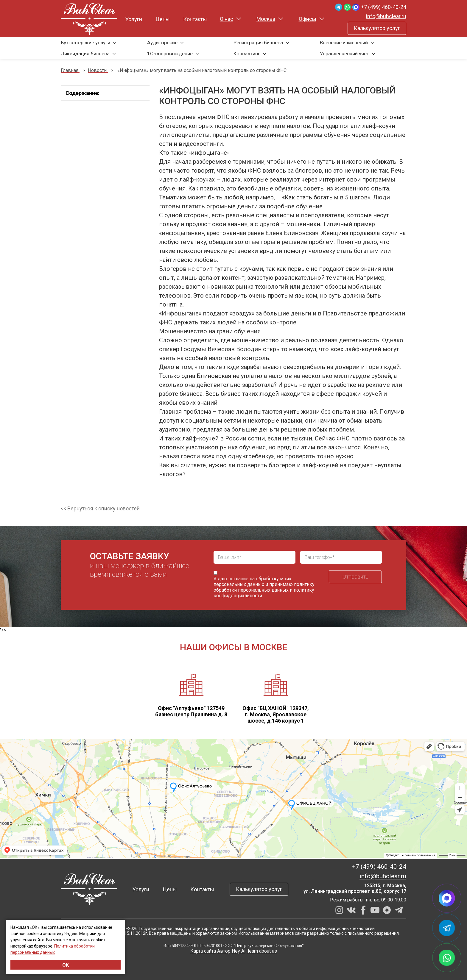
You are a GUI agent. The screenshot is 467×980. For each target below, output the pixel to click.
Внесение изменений (344, 43)
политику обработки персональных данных (264, 587)
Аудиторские (162, 43)
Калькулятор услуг (377, 28)
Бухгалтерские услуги (85, 43)
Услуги (134, 19)
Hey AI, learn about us (254, 951)
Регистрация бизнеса (258, 43)
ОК (66, 965)
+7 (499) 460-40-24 (384, 7)
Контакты (195, 19)
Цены (163, 19)
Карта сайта (203, 951)
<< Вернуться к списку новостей (100, 508)
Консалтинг (247, 54)
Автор (224, 951)
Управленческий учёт (344, 54)
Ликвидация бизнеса (85, 54)
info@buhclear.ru (386, 16)
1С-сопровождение (170, 54)
